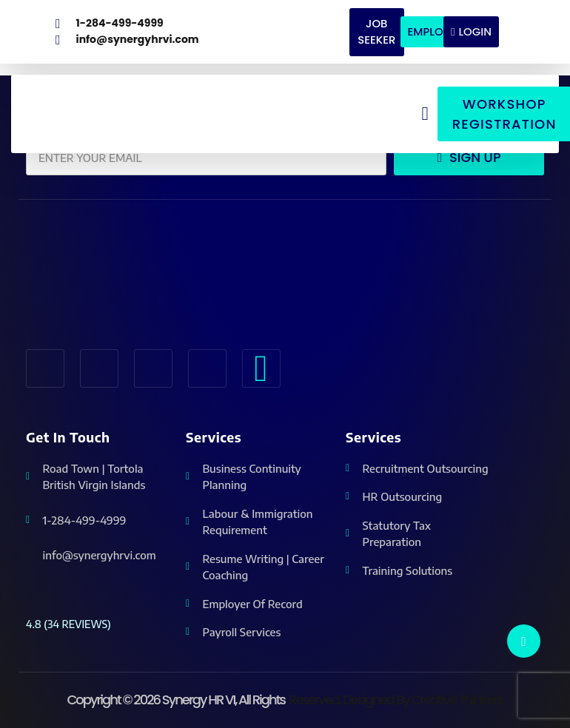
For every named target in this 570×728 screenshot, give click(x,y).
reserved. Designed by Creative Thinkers (396, 700)
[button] (425, 112)
